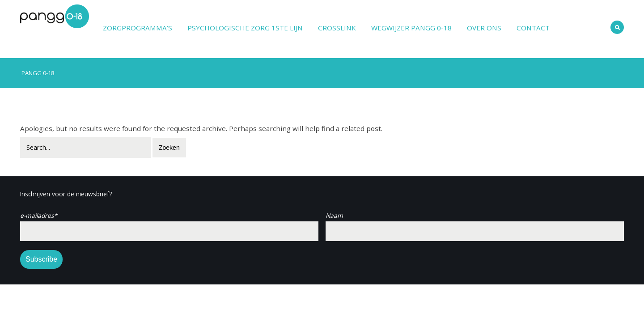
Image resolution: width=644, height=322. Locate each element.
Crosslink (337, 28)
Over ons (484, 28)
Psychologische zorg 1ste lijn (245, 28)
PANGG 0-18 (37, 73)
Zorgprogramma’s (138, 28)
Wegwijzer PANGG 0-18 (411, 28)
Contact (533, 28)
